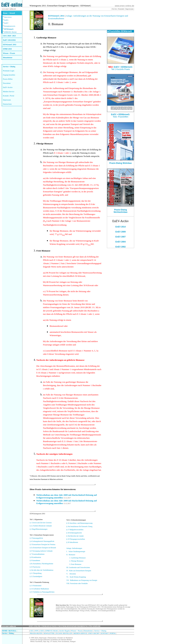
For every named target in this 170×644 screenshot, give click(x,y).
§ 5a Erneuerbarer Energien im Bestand (43, 548)
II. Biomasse (71, 555)
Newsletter (7, 83)
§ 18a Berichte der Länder (75, 536)
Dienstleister (8, 58)
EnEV (6, 23)
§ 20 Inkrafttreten (72, 542)
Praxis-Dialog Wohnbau (121, 162)
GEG (32, 631)
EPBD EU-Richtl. (52, 631)
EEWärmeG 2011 (10, 45)
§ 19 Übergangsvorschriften (76, 539)
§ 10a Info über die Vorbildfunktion (42, 570)
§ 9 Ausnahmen (35, 560)
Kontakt (6, 96)
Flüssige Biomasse (45, 144)
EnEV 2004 (120, 242)
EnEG (6, 20)
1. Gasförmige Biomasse (77, 558)
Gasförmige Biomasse (46, 38)
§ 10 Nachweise (35, 567)
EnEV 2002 (120, 247)
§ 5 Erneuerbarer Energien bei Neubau (42, 544)
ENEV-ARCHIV (94, 633)
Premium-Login (9, 71)
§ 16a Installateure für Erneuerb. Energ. (80, 526)
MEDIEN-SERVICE (80, 633)
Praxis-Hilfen (8, 79)
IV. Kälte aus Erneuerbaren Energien (79, 571)
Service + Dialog (9, 67)
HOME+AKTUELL (9, 631)
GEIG (42, 631)
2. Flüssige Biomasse (76, 561)
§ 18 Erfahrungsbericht (74, 533)
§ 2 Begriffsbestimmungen (39, 529)
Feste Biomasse (43, 251)
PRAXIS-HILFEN (36, 633)
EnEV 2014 (120, 227)
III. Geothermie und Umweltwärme (78, 567)
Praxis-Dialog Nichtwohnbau (121, 211)
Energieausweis (10, 26)
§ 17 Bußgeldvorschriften (75, 530)
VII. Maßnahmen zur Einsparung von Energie (82, 580)
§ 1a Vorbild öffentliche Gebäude (41, 526)
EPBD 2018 (7, 49)
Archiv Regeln (64, 631)
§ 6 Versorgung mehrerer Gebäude (41, 551)
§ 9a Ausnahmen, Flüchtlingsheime (41, 564)
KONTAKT (105, 633)
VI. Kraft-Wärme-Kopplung (76, 577)
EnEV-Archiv (8, 87)
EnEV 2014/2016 (9, 40)
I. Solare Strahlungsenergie (76, 551)
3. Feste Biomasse (75, 564)
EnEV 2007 (120, 237)
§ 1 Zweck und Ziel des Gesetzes (41, 523)
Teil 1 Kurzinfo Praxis (121, 69)
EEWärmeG (9, 29)
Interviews (8, 17)
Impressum (7, 100)
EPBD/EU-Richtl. (11, 32)
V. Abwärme (71, 574)
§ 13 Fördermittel (36, 586)
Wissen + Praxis (9, 53)
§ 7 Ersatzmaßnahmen (37, 554)
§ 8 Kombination (35, 557)
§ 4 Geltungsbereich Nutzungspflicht (42, 541)
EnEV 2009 (120, 232)
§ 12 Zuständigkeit (36, 576)
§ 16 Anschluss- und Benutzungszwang (79, 523)
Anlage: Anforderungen (74, 548)
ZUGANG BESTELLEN (64, 633)
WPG (37, 631)
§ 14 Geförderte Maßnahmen (39, 589)
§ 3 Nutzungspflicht (36, 538)
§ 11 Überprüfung (36, 573)
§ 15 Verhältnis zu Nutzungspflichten (42, 592)
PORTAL (113, 633)
